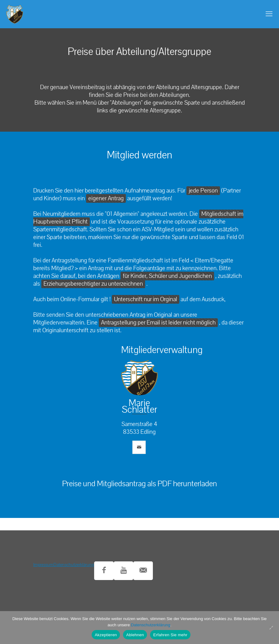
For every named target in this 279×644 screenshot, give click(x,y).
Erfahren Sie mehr (170, 635)
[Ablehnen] (271, 628)
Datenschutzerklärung (74, 565)
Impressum (43, 565)
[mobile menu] (269, 14)
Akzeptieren (106, 635)
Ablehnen (135, 635)
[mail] (139, 447)
